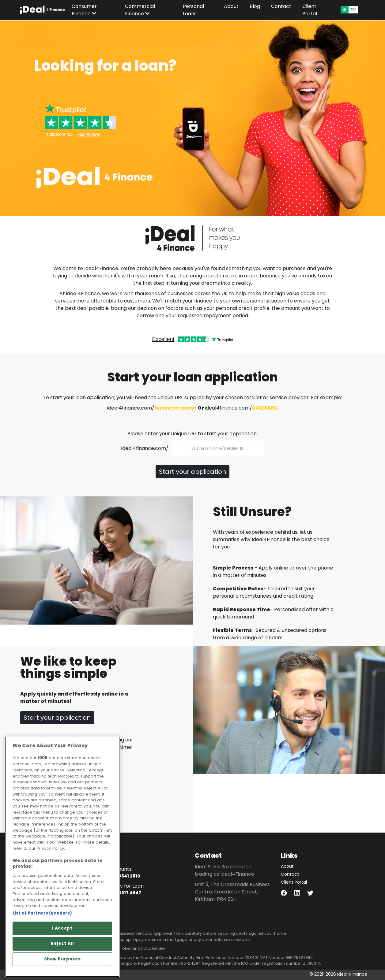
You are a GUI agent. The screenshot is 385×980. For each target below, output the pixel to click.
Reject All (62, 943)
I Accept (62, 928)
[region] (62, 857)
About (287, 866)
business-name (175, 408)
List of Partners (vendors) (42, 913)
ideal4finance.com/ (145, 448)
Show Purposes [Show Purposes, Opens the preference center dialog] (62, 959)
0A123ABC (265, 408)
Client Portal (294, 882)
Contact (290, 874)
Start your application (192, 472)
